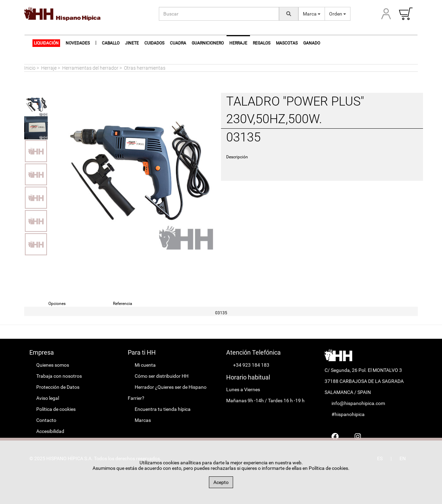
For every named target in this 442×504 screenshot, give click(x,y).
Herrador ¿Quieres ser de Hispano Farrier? (167, 393)
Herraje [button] (238, 43)
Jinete (132, 43)
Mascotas (287, 43)
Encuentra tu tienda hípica (163, 409)
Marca (312, 14)
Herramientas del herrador (90, 68)
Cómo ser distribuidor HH (162, 376)
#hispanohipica (348, 414)
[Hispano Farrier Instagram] (358, 436)
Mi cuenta (145, 365)
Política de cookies (56, 409)
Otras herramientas (145, 68)
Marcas (143, 420)
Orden (338, 14)
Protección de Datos (58, 387)
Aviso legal (48, 398)
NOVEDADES (78, 43)
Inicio (30, 68)
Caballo (111, 43)
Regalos (262, 43)
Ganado (312, 43)
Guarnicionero (208, 43)
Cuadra (178, 43)
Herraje (49, 68)
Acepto (221, 482)
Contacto (46, 420)
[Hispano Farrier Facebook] (335, 436)
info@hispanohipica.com (358, 403)
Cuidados (154, 43)
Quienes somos (53, 365)
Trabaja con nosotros (59, 376)
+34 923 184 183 (251, 365)
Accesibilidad (50, 431)
